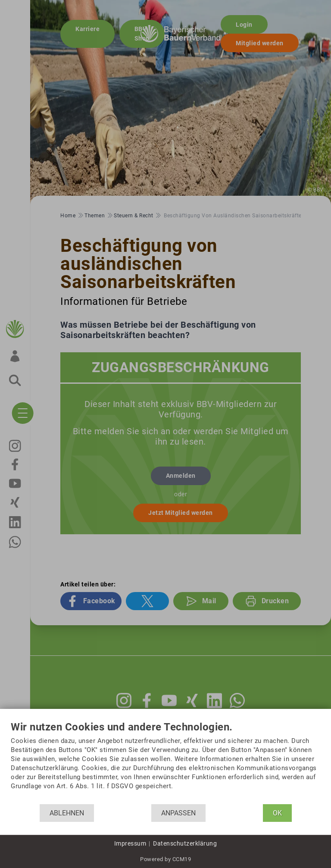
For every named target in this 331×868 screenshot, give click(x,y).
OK (277, 813)
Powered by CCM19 (165, 859)
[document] (165, 763)
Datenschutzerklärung (185, 843)
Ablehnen (67, 813)
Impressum (130, 843)
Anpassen (178, 813)
